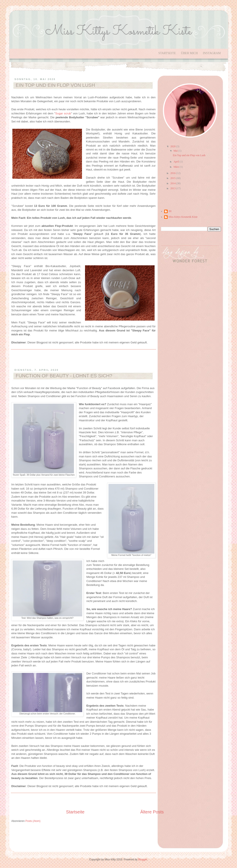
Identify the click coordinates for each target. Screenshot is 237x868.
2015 (173, 178)
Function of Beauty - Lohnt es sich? (64, 376)
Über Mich (189, 53)
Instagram (212, 53)
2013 (173, 188)
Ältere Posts (152, 812)
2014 (173, 183)
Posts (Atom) (33, 821)
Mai (176, 151)
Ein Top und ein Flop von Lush (55, 85)
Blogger (143, 860)
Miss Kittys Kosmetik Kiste (183, 217)
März (177, 167)
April (177, 162)
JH (170, 211)
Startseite (167, 53)
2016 (173, 173)
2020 (173, 146)
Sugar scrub (63, 113)
